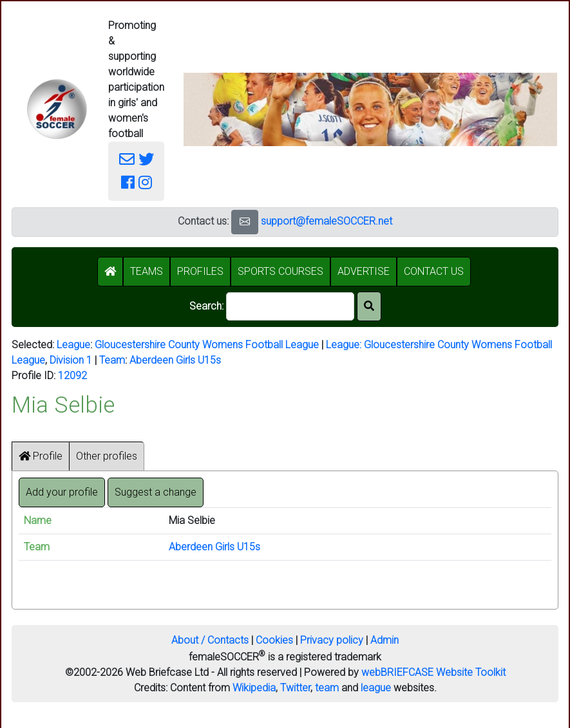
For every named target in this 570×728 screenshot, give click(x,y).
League (73, 345)
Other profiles (107, 456)
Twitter (295, 688)
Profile (41, 456)
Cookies (274, 640)
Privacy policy (332, 640)
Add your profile (62, 492)
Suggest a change (156, 492)
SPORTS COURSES (280, 271)
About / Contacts (210, 640)
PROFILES (200, 271)
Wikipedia (254, 688)
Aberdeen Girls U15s (175, 360)
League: (345, 345)
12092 (72, 376)
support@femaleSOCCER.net (327, 221)
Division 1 (71, 360)
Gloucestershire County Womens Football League (207, 345)
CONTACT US (434, 271)
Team (112, 360)
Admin (385, 640)
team (327, 688)
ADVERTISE (364, 271)
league (376, 688)
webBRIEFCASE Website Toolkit (433, 672)
